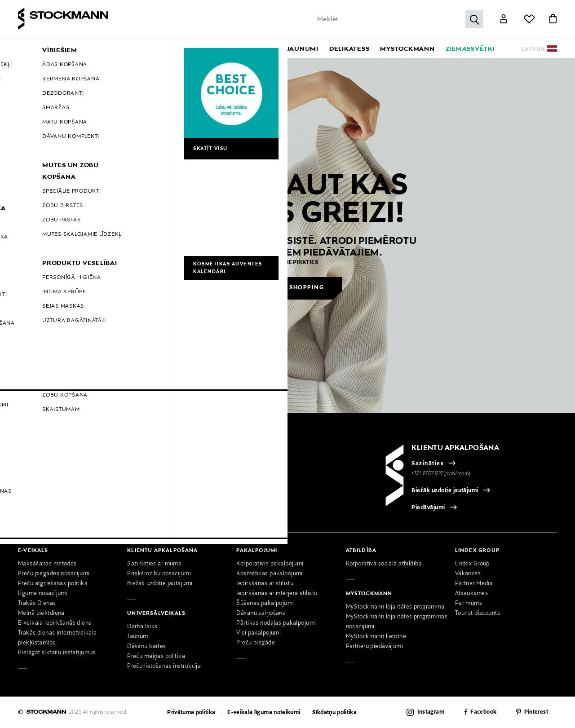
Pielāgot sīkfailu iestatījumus (57, 653)
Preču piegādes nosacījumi (54, 574)
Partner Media (474, 584)
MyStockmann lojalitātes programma (395, 607)
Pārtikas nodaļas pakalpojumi (276, 623)
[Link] (504, 20)
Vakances (468, 574)
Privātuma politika (191, 713)
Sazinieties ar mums (154, 564)
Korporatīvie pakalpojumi (270, 564)
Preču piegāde (256, 643)
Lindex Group (472, 564)
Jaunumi (138, 637)
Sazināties (428, 464)
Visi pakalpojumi (259, 633)
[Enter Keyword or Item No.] (398, 19)
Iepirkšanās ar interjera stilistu (277, 594)
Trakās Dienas (37, 604)
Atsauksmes (471, 594)
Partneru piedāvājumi (375, 647)
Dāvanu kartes (147, 647)
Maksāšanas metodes (47, 564)
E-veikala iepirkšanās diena (55, 623)
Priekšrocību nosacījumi (159, 574)
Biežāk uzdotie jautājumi (445, 491)
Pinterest (536, 713)
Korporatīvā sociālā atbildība (384, 564)
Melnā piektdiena (41, 613)
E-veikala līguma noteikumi (264, 713)
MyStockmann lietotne (376, 637)
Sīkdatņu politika (334, 713)
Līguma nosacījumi (43, 594)
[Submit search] (474, 19)
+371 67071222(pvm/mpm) (441, 474)
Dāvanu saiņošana (261, 613)
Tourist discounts (478, 613)
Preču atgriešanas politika (53, 584)
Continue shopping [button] (288, 288)
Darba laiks (142, 627)
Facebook (483, 713)
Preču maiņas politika (156, 657)
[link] (303, 49)
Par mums (469, 604)
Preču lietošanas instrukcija (164, 666)
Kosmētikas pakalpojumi (269, 574)
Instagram (431, 712)
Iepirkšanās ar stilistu (265, 584)
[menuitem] (87, 49)
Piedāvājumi (428, 508)
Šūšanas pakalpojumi (265, 604)
